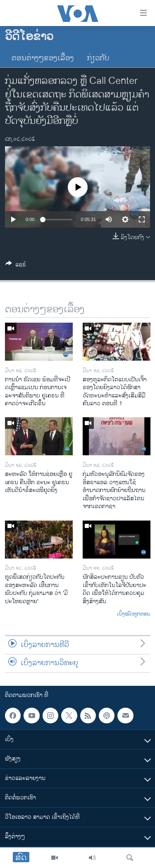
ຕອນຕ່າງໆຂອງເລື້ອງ (43, 58)
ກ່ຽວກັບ (98, 58)
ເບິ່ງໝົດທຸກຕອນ (134, 614)
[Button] (16, 266)
